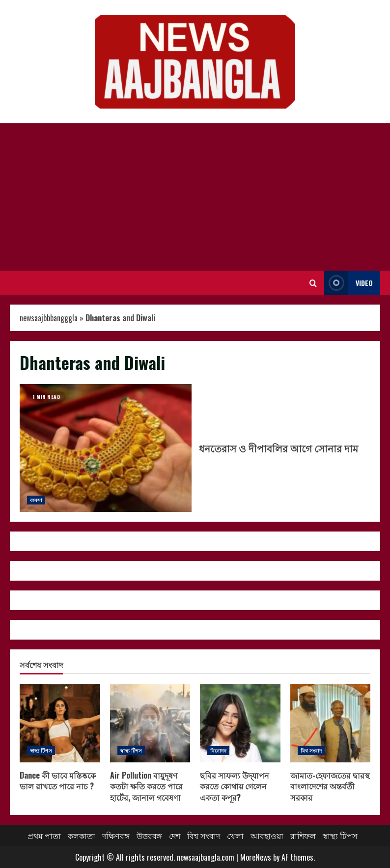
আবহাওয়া (267, 836)
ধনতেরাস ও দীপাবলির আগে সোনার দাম (106, 448)
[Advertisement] (195, 197)
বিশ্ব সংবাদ (311, 750)
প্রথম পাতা (44, 836)
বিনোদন (218, 750)
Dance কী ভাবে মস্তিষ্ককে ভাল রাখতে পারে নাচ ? (60, 723)
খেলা (235, 836)
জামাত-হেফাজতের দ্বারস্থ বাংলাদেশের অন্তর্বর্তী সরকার (331, 723)
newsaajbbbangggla (49, 318)
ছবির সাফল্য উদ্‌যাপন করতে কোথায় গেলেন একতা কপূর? (240, 723)
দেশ (175, 836)
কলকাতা (82, 836)
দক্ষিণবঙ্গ (116, 836)
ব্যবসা (36, 500)
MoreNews (256, 857)
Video (348, 283)
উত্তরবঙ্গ (149, 836)
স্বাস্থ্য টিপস (41, 750)
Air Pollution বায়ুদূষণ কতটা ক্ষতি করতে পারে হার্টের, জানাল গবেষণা (150, 723)
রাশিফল (303, 836)
